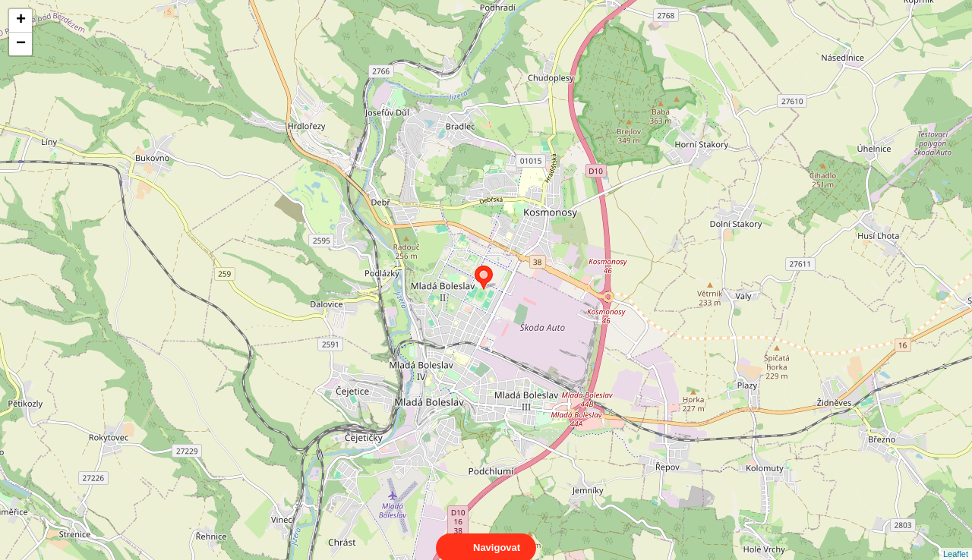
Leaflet (956, 540)
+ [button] (21, 20)
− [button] (21, 44)
